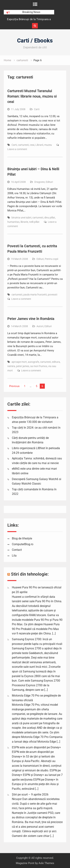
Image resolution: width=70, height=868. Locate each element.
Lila (14, 556)
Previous (14, 386)
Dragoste (39, 182)
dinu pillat (50, 218)
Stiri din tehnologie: (30, 574)
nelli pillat (34, 222)
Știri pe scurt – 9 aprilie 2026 (30, 794)
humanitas (13, 222)
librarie (24, 222)
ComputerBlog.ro (23, 544)
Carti (37, 109)
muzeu (48, 145)
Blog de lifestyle (22, 538)
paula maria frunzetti (35, 295)
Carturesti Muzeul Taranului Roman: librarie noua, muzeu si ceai (32, 96)
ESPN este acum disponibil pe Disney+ (36, 747)
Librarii (39, 145)
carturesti (23, 145)
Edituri (49, 182)
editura (56, 362)
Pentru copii (51, 259)
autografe (33, 362)
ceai (32, 145)
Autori (40, 326)
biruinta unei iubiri (21, 218)
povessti (53, 295)
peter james (23, 366)
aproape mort (19, 362)
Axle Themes (46, 863)
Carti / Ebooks (35, 41)
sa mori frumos (39, 366)
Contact (17, 550)
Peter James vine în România (31, 319)
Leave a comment (17, 149)
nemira (11, 366)
